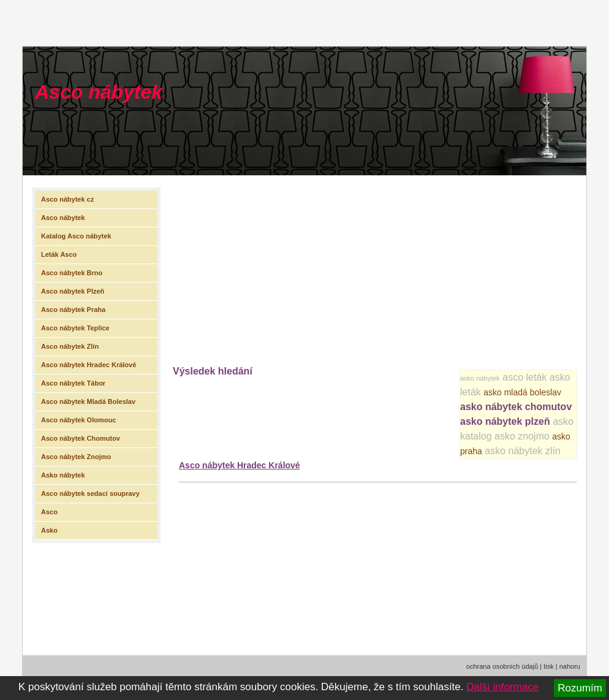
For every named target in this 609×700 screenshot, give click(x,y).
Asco (49, 512)
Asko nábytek (63, 475)
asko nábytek (480, 378)
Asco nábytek (99, 92)
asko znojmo (522, 436)
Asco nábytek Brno (72, 273)
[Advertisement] (391, 267)
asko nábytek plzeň (505, 421)
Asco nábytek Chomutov (81, 438)
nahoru (570, 666)
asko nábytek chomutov (516, 407)
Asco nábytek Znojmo (76, 457)
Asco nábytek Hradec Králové (240, 465)
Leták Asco (59, 254)
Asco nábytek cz (67, 199)
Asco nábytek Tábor (73, 383)
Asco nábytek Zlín (70, 346)
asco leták (524, 377)
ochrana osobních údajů (502, 666)
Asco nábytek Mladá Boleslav (88, 401)
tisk (549, 666)
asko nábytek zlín (523, 451)
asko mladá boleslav (522, 392)
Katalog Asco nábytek (76, 236)
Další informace (502, 687)
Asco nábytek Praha (73, 310)
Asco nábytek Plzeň (73, 291)
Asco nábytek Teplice (75, 328)
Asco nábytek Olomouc (78, 420)
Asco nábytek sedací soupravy (90, 493)
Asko (49, 530)
